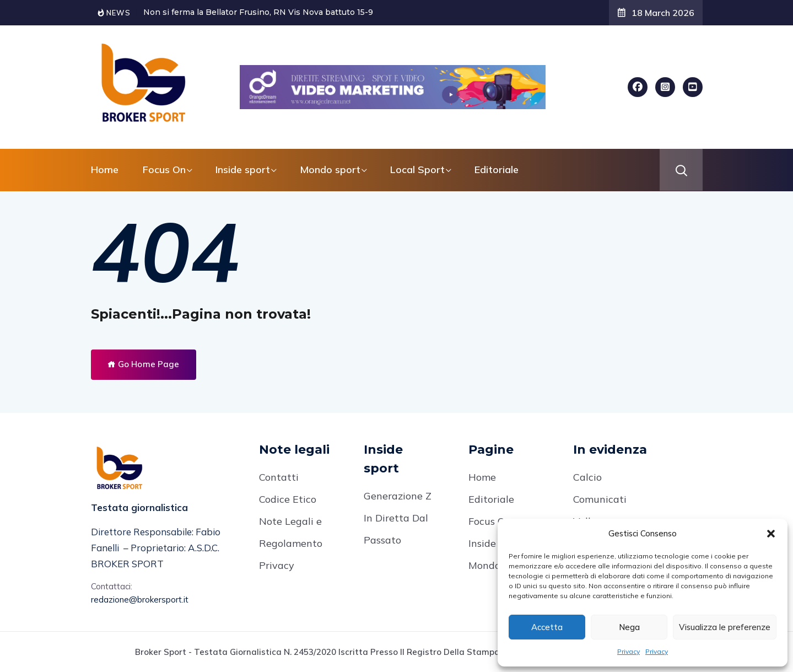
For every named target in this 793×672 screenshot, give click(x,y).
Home (105, 170)
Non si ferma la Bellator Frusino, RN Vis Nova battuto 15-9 (258, 12)
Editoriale (497, 170)
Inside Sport (497, 543)
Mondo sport (330, 170)
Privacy (629, 651)
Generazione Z (398, 496)
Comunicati (600, 499)
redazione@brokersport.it (140, 600)
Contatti (279, 477)
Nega (629, 627)
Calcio (587, 477)
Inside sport (243, 170)
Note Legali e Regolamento (291, 532)
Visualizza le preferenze (725, 627)
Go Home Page (144, 364)
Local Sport (417, 170)
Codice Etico (288, 499)
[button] (771, 534)
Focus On (164, 170)
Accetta (547, 627)
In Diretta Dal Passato (396, 529)
